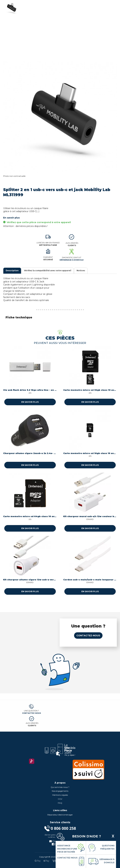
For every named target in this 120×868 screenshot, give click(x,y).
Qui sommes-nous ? (60, 787)
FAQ (60, 803)
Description (12, 271)
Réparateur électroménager (60, 815)
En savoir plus (11, 218)
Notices (81, 271)
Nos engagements (60, 791)
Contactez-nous (88, 636)
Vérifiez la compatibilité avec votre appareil (48, 271)
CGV (60, 799)
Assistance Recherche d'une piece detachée (67, 849)
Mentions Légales (60, 795)
